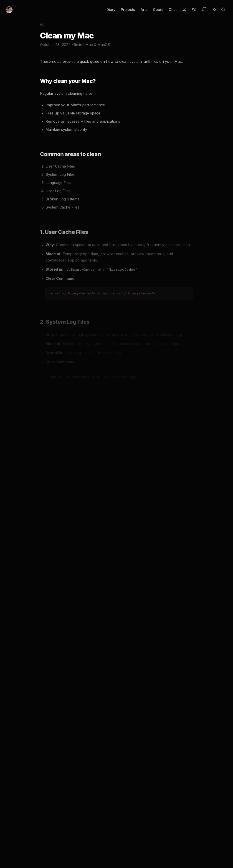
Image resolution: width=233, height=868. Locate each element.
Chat (173, 10)
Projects (128, 10)
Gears (158, 10)
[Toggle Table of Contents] (44, 26)
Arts (144, 10)
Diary (111, 10)
